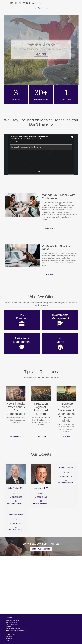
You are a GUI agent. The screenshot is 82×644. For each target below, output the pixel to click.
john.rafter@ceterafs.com (16, 503)
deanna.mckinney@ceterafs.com (16, 530)
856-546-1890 (17, 497)
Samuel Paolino (66, 468)
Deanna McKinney (16, 514)
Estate (8, 641)
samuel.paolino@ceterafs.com (66, 483)
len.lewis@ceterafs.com (41, 503)
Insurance (9, 643)
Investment (9, 639)
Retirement (9, 637)
